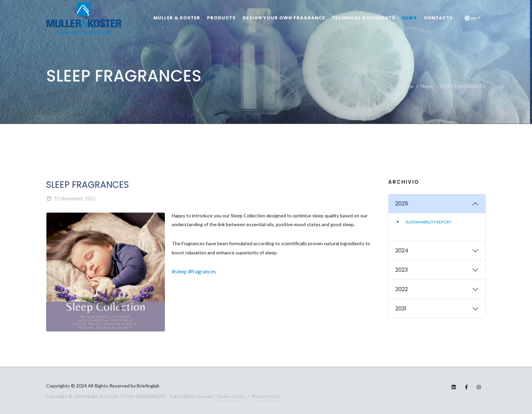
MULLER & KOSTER (177, 18)
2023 (402, 270)
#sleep (179, 271)
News (410, 18)
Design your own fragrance (284, 18)
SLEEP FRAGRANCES (463, 86)
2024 (402, 250)
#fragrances (202, 271)
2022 (402, 289)
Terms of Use (231, 396)
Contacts (438, 18)
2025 (402, 204)
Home (407, 86)
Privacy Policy (266, 396)
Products (221, 18)
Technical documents (364, 18)
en (470, 18)
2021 (401, 309)
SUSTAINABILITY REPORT (423, 222)
